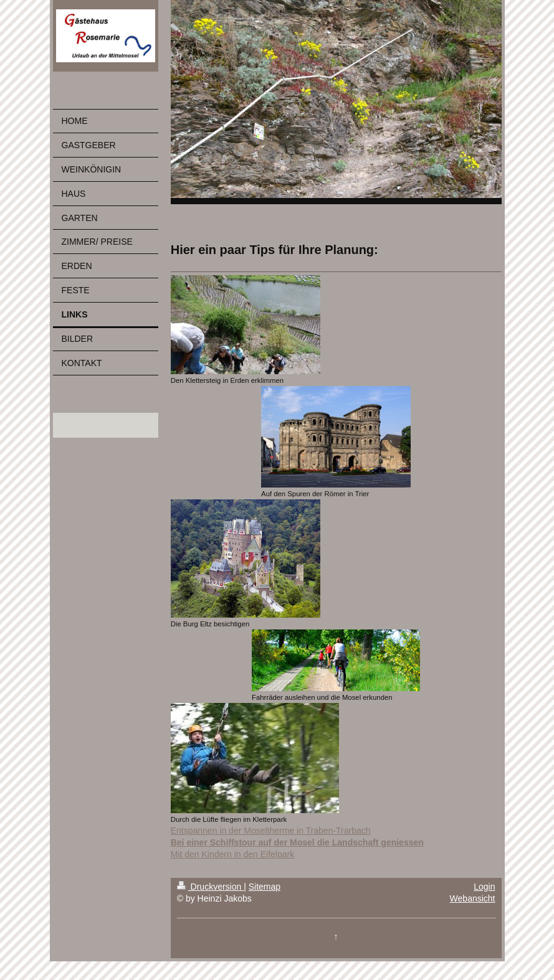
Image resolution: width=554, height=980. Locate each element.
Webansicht (473, 898)
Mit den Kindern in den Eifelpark (232, 854)
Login (484, 887)
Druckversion (210, 887)
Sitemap (265, 887)
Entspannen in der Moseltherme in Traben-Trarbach (271, 831)
